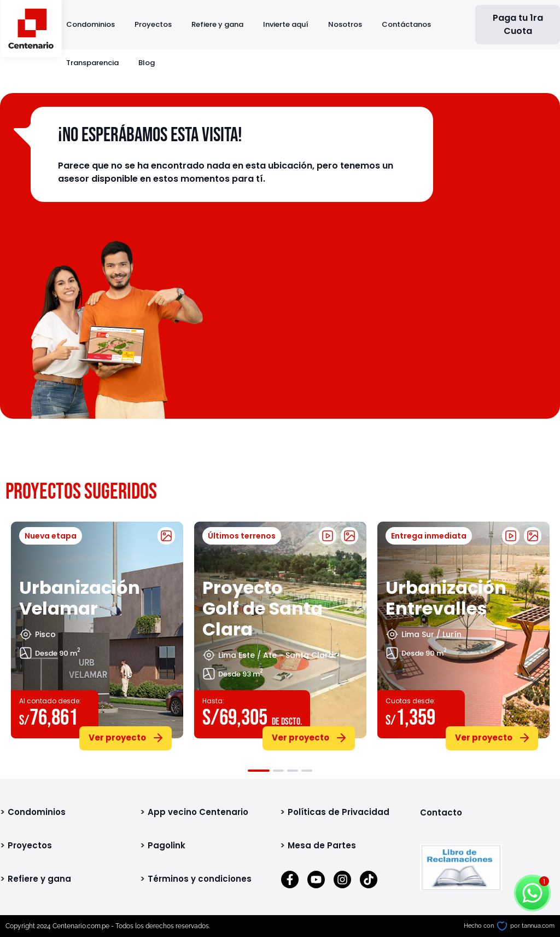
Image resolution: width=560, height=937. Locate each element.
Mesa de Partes (322, 845)
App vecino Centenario (198, 812)
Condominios (91, 24)
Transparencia (92, 63)
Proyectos (153, 24)
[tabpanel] (97, 634)
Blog (147, 63)
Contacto (441, 812)
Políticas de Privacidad (339, 812)
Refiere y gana (217, 24)
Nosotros (345, 24)
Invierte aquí (286, 24)
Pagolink (167, 845)
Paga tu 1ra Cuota (518, 24)
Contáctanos (406, 24)
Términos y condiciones (200, 879)
